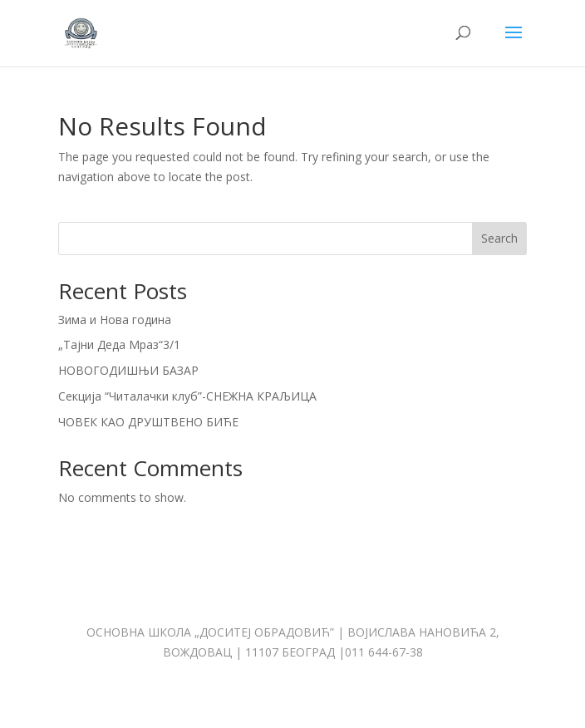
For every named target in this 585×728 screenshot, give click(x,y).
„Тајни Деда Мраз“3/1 (119, 344)
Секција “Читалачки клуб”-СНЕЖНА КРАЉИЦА (187, 396)
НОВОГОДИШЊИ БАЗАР (128, 370)
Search (499, 238)
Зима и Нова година (115, 320)
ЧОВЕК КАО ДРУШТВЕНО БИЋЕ (148, 422)
